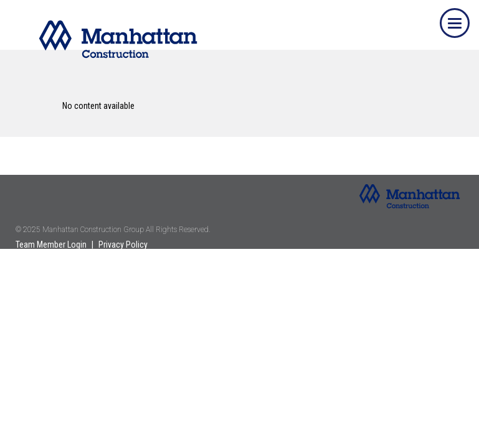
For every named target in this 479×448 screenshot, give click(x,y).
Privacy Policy (123, 245)
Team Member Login (51, 245)
